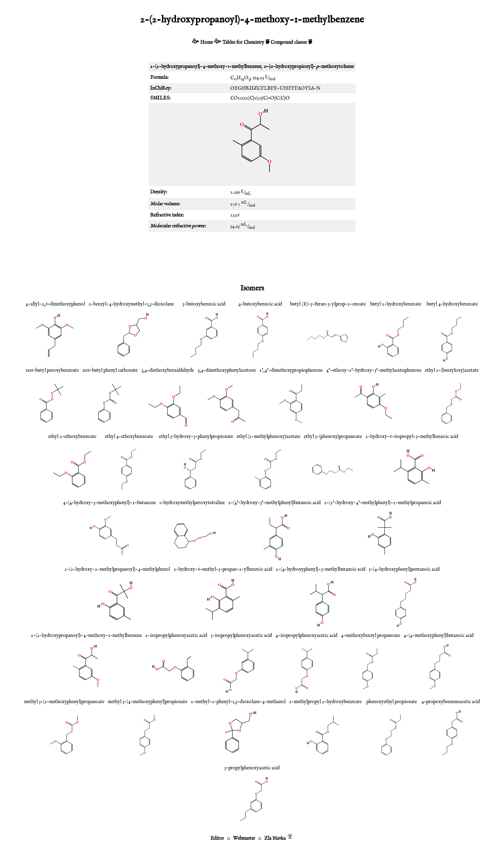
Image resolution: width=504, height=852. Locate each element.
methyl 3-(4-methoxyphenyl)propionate (148, 702)
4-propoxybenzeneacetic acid (451, 702)
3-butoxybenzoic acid (204, 304)
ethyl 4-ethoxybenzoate (129, 437)
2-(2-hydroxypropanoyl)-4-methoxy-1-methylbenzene (86, 635)
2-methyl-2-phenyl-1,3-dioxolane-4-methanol (238, 702)
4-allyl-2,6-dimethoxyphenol (55, 304)
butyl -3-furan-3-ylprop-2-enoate (328, 304)
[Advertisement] (252, 256)
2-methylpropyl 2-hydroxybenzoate (325, 702)
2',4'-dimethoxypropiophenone (291, 370)
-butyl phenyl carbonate (110, 370)
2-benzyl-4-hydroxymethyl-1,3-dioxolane (131, 304)
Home (206, 42)
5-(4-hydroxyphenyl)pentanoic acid (404, 569)
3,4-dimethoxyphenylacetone (227, 370)
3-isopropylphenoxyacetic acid (241, 635)
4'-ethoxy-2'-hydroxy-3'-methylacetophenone (374, 370)
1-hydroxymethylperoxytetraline (192, 503)
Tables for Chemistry (243, 42)
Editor (217, 838)
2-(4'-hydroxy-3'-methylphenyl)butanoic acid (274, 503)
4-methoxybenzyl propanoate (370, 635)
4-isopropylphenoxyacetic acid (306, 635)
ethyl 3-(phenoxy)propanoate (333, 437)
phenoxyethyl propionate (392, 702)
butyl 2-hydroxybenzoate (396, 304)
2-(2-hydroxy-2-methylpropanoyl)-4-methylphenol (117, 569)
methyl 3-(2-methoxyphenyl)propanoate (64, 702)
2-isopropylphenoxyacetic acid (176, 635)
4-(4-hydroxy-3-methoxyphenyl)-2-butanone (109, 503)
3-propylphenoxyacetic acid (252, 768)
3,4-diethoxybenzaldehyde (168, 370)
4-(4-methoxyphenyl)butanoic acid (439, 635)
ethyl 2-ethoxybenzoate (72, 437)
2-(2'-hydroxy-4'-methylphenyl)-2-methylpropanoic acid (383, 503)
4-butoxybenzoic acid (260, 304)
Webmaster (244, 838)
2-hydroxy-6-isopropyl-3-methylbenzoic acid (412, 437)
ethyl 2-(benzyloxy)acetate (452, 370)
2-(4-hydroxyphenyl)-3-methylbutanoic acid (321, 569)
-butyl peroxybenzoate (52, 370)
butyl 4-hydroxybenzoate (452, 304)
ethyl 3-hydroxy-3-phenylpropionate (196, 437)
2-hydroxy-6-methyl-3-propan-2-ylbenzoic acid (223, 569)
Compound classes (289, 42)
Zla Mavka (275, 838)
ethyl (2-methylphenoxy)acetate (268, 437)
